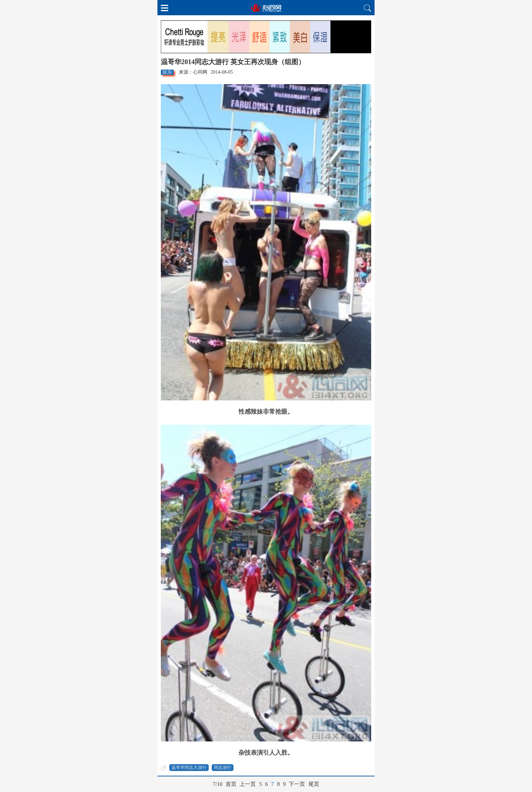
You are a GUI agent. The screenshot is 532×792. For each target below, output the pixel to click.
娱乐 (167, 72)
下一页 (297, 784)
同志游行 (223, 767)
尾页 (314, 784)
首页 (231, 784)
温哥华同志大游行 (189, 767)
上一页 (248, 784)
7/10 (217, 784)
